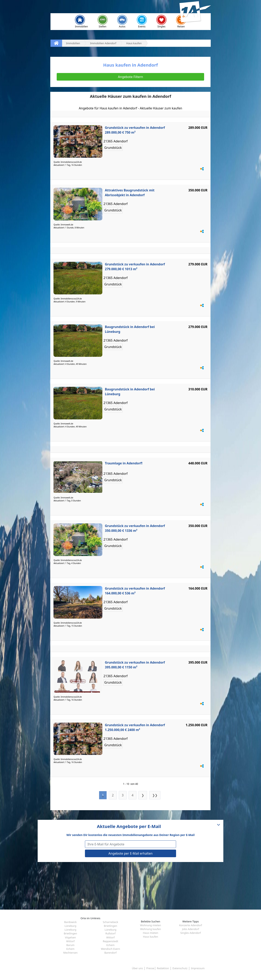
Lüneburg (70, 926)
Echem (110, 945)
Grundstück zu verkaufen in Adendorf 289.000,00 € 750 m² (135, 130)
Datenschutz (180, 968)
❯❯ (155, 795)
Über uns (137, 968)
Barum (70, 945)
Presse (150, 968)
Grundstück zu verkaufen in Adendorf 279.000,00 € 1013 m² (135, 267)
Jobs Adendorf (191, 929)
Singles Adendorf (191, 933)
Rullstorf (110, 933)
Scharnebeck (110, 922)
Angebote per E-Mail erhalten (130, 853)
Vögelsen (70, 937)
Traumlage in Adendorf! (123, 463)
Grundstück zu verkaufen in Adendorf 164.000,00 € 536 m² (135, 591)
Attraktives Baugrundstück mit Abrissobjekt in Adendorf (130, 193)
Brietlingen (110, 926)
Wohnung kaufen (151, 929)
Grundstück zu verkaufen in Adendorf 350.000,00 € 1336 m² (135, 528)
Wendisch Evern (110, 949)
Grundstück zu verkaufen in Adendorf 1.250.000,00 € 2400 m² (135, 727)
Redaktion (163, 968)
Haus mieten (150, 933)
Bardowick (70, 922)
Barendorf (110, 953)
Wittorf (111, 937)
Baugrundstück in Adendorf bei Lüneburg (130, 329)
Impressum (198, 968)
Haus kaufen (151, 937)
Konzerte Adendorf (191, 925)
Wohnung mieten (150, 925)
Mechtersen (70, 953)
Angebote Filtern (130, 77)
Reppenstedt (110, 941)
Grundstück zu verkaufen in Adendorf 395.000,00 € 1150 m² (135, 665)
